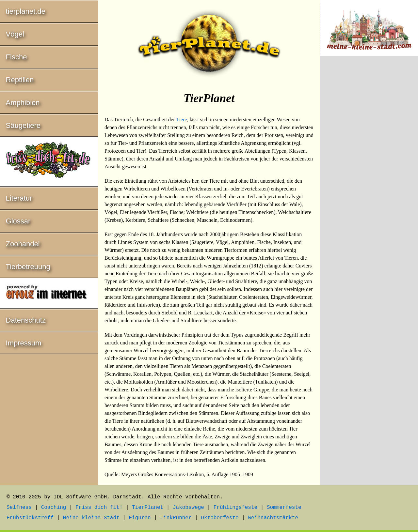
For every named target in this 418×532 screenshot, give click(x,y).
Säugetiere (23, 125)
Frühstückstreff (30, 518)
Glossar (18, 221)
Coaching (54, 508)
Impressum (24, 343)
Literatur (19, 198)
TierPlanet (148, 508)
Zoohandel (23, 244)
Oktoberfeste (220, 518)
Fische (16, 57)
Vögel (15, 34)
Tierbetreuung (28, 267)
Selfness (19, 508)
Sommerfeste (284, 508)
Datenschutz (26, 320)
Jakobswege (188, 508)
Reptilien (20, 80)
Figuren (140, 518)
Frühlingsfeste (235, 508)
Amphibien (23, 103)
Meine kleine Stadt (91, 518)
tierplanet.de (26, 11)
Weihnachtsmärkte (273, 518)
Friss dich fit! (99, 508)
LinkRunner (176, 518)
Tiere (181, 120)
